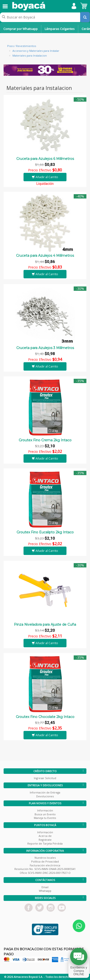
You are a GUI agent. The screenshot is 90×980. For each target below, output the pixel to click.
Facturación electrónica (45, 865)
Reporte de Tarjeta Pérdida (45, 843)
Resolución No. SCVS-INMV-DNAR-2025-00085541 (45, 869)
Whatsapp (45, 891)
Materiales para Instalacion (30, 55)
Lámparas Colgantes (60, 29)
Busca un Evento (45, 814)
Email (45, 887)
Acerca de (45, 836)
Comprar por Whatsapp (21, 29)
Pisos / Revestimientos (22, 46)
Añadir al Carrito (45, 177)
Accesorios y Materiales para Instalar (36, 51)
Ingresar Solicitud (45, 778)
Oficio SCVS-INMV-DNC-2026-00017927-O (45, 873)
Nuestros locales (45, 858)
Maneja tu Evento (45, 818)
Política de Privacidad (45, 861)
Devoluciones (45, 796)
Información (45, 810)
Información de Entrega (45, 792)
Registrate (45, 840)
